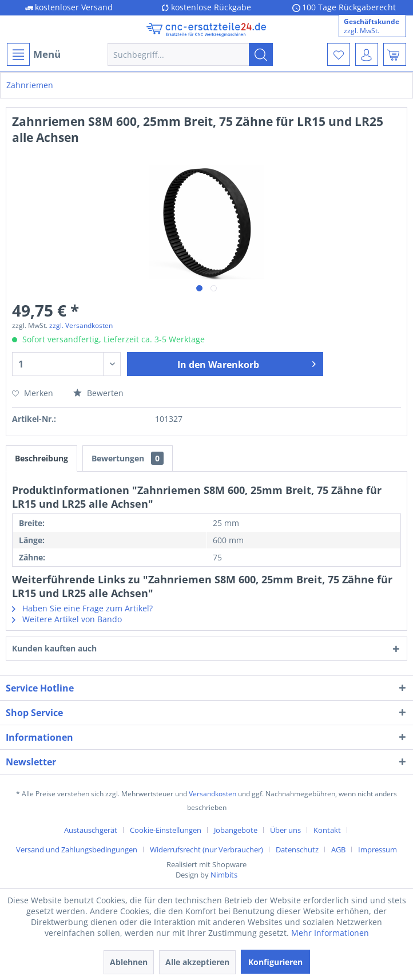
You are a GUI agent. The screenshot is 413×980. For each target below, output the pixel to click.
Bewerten (98, 393)
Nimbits (224, 875)
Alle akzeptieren (197, 962)
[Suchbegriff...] (190, 54)
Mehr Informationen (330, 933)
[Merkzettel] (339, 54)
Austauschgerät (91, 830)
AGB (338, 849)
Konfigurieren (275, 962)
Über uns (285, 830)
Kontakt (327, 830)
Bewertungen (128, 458)
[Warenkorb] (395, 54)
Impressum (378, 849)
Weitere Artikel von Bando (67, 619)
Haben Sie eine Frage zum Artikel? (82, 608)
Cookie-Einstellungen (166, 830)
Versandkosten (213, 794)
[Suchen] (261, 54)
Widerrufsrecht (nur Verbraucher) (206, 849)
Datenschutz (297, 849)
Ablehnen (129, 962)
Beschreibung (41, 458)
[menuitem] (33, 54)
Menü (34, 54)
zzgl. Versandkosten (81, 325)
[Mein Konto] (367, 54)
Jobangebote (236, 830)
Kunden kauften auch (54, 648)
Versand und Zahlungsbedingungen (77, 849)
